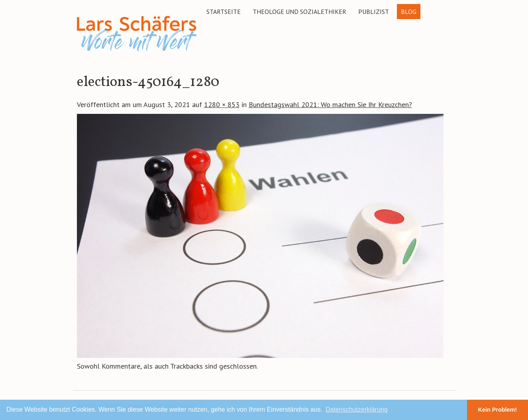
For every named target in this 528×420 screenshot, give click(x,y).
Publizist (374, 12)
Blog (409, 12)
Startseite (224, 12)
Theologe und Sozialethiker (299, 12)
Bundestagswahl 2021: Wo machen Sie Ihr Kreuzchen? (330, 105)
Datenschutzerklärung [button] (357, 409)
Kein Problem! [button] (498, 410)
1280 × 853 (222, 105)
